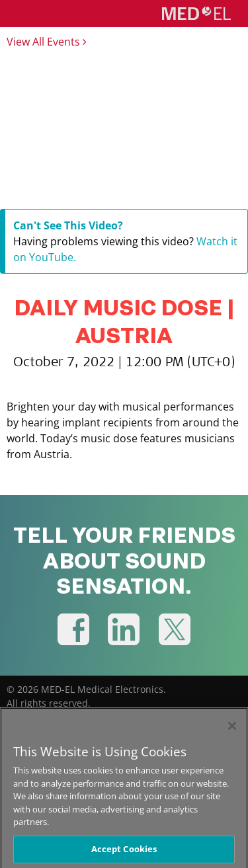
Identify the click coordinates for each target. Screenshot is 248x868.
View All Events (47, 42)
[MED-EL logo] (196, 13)
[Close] (232, 731)
